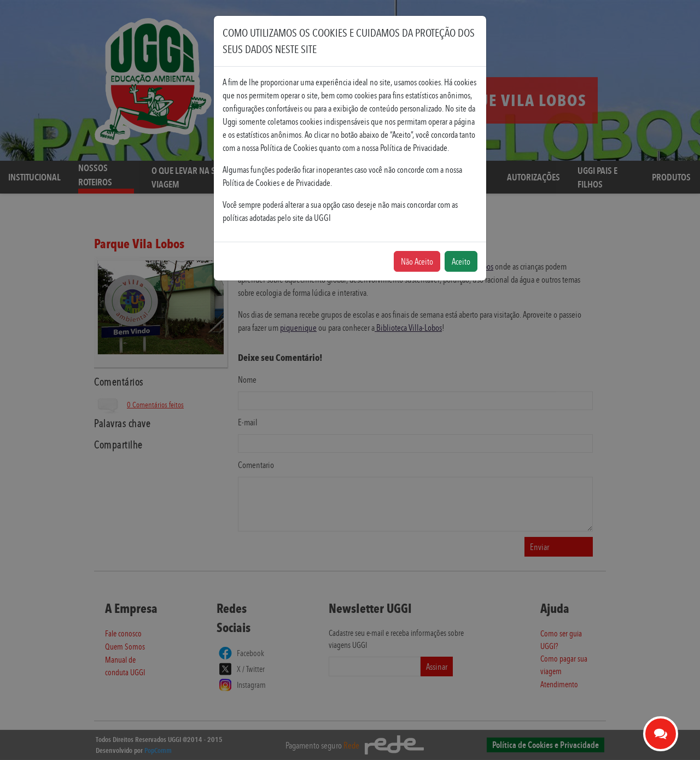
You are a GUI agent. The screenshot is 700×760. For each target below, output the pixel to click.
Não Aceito (417, 261)
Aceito (461, 261)
